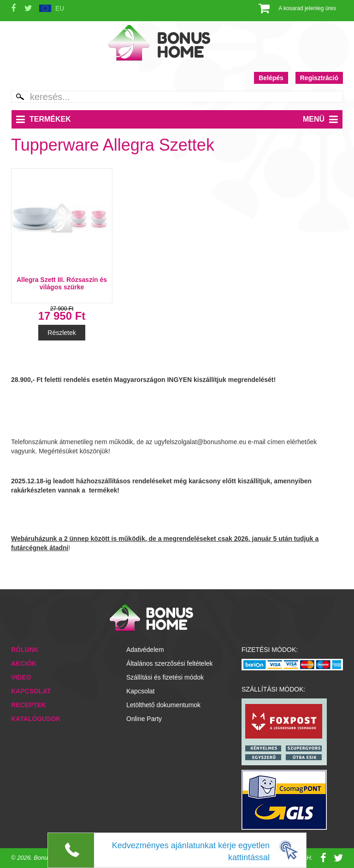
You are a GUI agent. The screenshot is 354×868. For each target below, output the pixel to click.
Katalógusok (36, 719)
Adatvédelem (145, 650)
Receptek (29, 705)
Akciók (24, 663)
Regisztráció (319, 78)
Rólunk (25, 650)
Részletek (62, 333)
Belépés (271, 78)
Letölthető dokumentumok (163, 705)
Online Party (144, 719)
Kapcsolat (31, 691)
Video (21, 677)
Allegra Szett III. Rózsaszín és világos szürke (62, 283)
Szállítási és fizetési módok (165, 677)
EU (60, 8)
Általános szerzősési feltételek (170, 663)
